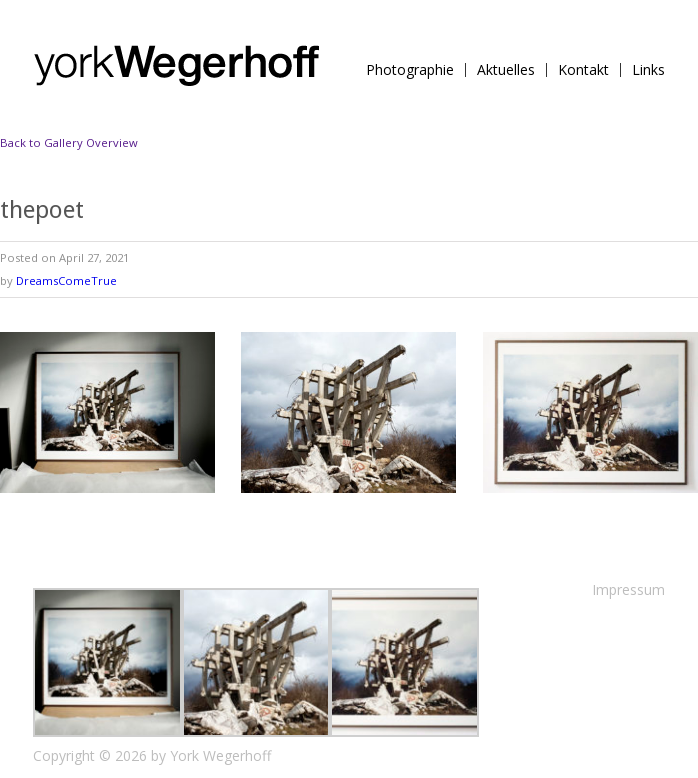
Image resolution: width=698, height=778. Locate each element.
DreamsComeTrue (66, 280)
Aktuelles (506, 70)
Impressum (628, 589)
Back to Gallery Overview (69, 142)
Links (648, 70)
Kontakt (583, 70)
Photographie (410, 70)
